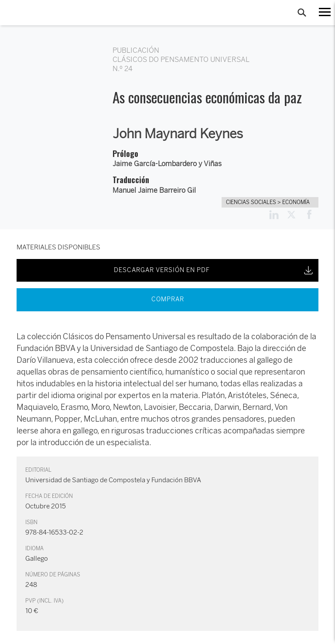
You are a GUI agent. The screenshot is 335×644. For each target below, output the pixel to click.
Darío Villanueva (45, 360)
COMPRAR (168, 299)
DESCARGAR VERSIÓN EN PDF (214, 270)
